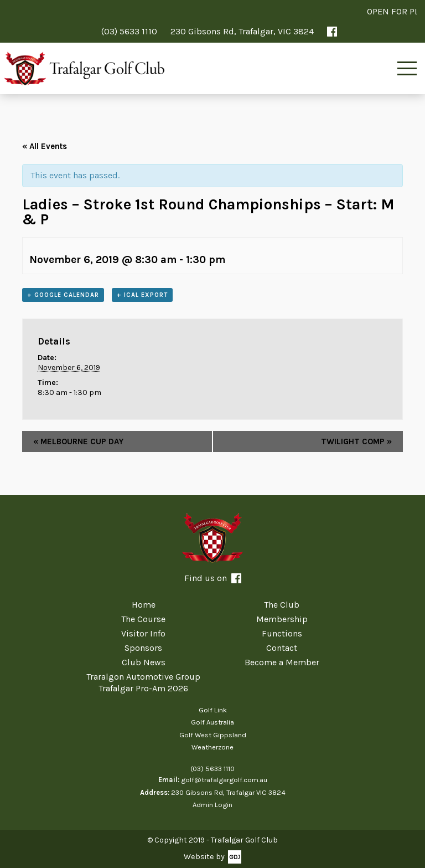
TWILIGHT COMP (356, 441)
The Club (282, 605)
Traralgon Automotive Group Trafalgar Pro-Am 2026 (143, 682)
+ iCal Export (142, 295)
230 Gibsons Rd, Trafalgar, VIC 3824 (242, 31)
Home (144, 605)
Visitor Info (143, 633)
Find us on (213, 578)
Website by (204, 857)
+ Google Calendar (63, 295)
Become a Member (282, 662)
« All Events (45, 146)
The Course (143, 619)
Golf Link (213, 710)
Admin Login (212, 805)
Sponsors (143, 648)
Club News (144, 662)
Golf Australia (212, 722)
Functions (282, 633)
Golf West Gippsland (213, 735)
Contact (282, 648)
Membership (282, 619)
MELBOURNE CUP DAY (78, 441)
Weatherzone (212, 747)
